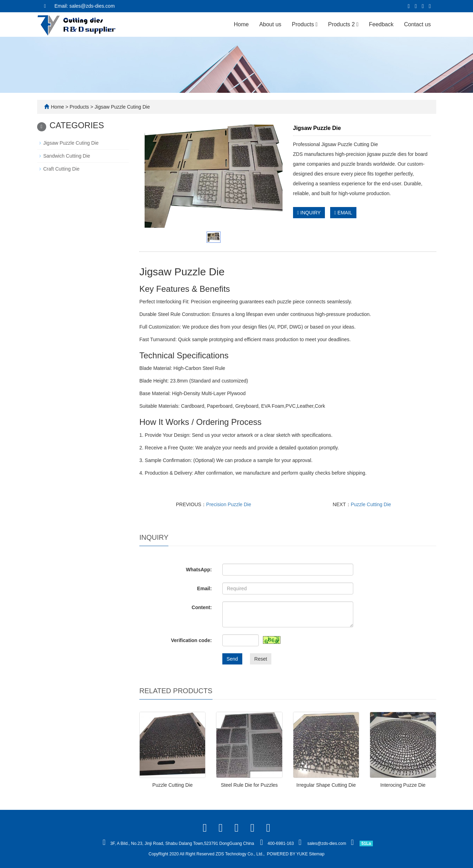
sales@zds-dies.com (327, 843)
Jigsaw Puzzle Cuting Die (121, 107)
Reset (261, 659)
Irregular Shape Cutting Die (326, 785)
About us (270, 24)
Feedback (381, 24)
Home (241, 24)
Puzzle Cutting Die (371, 504)
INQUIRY (309, 213)
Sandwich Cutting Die (67, 156)
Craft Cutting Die (61, 169)
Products (305, 24)
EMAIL (343, 213)
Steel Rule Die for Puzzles (249, 785)
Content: (202, 607)
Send (232, 659)
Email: (204, 588)
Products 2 (343, 24)
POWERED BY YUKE (288, 854)
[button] (317, 24)
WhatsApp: (199, 570)
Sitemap (317, 854)
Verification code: (191, 640)
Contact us (417, 24)
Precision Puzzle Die (229, 504)
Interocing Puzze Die (403, 785)
